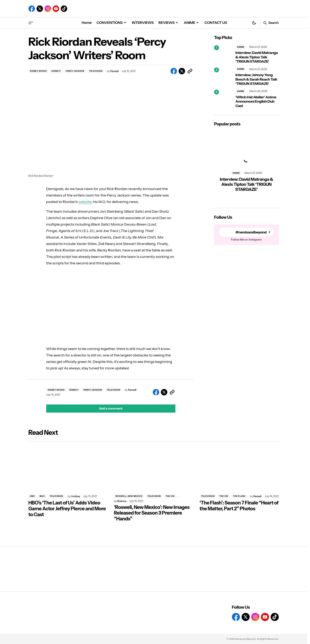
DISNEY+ (56, 71)
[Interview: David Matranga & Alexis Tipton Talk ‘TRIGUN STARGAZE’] (223, 54)
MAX (42, 496)
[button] (31, 23)
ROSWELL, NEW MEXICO (129, 496)
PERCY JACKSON (75, 71)
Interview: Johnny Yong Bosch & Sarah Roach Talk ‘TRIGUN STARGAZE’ (256, 79)
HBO (32, 496)
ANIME (241, 47)
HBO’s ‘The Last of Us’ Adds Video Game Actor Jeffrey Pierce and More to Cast (67, 509)
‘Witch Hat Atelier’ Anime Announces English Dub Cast (256, 102)
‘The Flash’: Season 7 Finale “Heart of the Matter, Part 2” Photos (239, 506)
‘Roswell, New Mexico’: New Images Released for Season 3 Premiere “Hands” (152, 513)
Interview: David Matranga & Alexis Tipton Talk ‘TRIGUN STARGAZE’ (257, 57)
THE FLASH (239, 496)
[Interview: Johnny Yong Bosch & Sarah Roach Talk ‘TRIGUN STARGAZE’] (223, 77)
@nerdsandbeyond (251, 232)
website (85, 202)
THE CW (170, 496)
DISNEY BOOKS (38, 71)
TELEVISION (96, 71)
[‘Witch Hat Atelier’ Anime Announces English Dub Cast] (223, 99)
